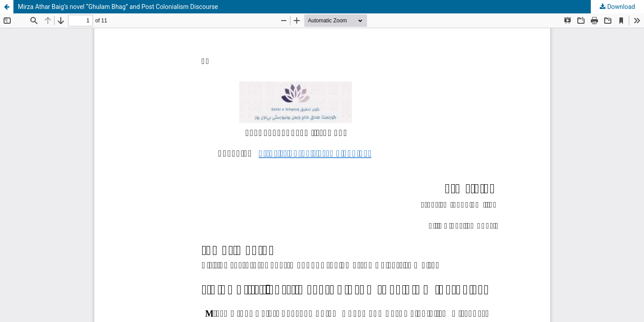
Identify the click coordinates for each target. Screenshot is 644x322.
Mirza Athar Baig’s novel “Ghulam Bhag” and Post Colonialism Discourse (118, 7)
